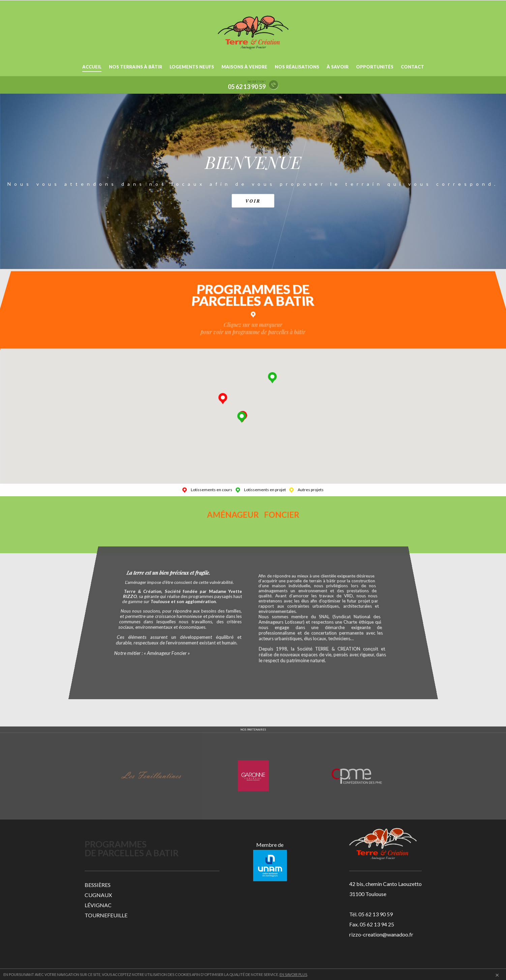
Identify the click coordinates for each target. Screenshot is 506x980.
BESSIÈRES (98, 885)
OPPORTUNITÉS (375, 67)
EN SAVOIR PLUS (293, 974)
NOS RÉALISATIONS (297, 67)
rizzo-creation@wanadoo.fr (381, 934)
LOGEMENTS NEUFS (192, 67)
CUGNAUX (98, 895)
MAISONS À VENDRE (244, 67)
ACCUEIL (92, 67)
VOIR (253, 200)
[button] (276, 378)
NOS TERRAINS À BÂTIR (136, 67)
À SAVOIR (338, 67)
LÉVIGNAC (98, 905)
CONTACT (412, 67)
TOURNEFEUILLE (106, 915)
